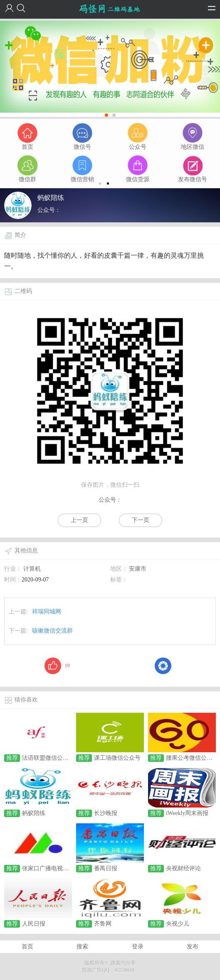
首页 (27, 947)
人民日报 (34, 924)
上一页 (79, 520)
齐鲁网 (103, 924)
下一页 (141, 520)
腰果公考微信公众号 (192, 758)
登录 (138, 947)
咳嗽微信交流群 (52, 631)
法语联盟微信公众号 (48, 758)
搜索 (82, 947)
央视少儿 (178, 924)
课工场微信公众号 (117, 758)
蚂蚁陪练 (34, 813)
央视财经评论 (183, 868)
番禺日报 (106, 868)
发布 (193, 947)
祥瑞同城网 (47, 612)
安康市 (138, 569)
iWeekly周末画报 (187, 813)
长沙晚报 (106, 813)
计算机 (32, 569)
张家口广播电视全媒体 (51, 868)
